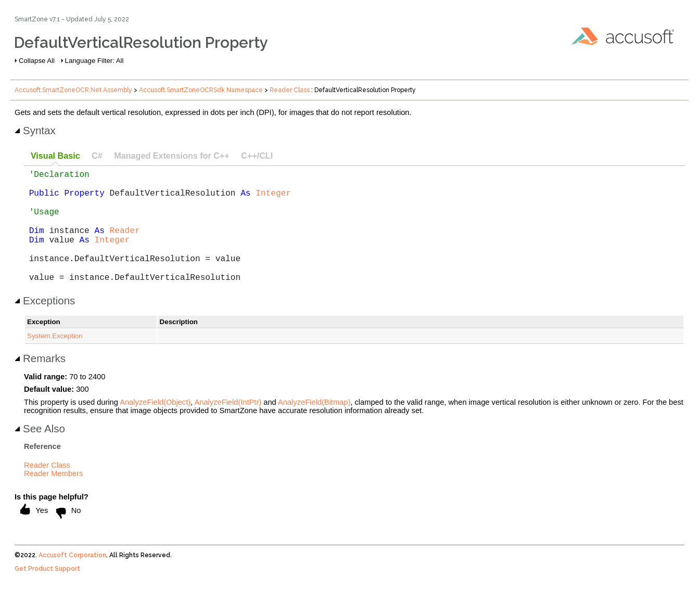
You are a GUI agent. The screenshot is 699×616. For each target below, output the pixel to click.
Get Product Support (47, 594)
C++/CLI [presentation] (257, 156)
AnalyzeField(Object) (155, 427)
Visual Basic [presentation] (55, 156)
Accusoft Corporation (72, 580)
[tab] (55, 156)
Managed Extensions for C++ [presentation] (171, 156)
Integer (273, 199)
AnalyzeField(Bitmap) (314, 427)
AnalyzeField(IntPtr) (228, 427)
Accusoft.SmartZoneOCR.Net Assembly (73, 90)
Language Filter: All (94, 61)
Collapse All (37, 61)
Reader (125, 245)
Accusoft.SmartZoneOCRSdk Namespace (201, 90)
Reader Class (290, 90)
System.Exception (55, 361)
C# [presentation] (97, 156)
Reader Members (53, 498)
